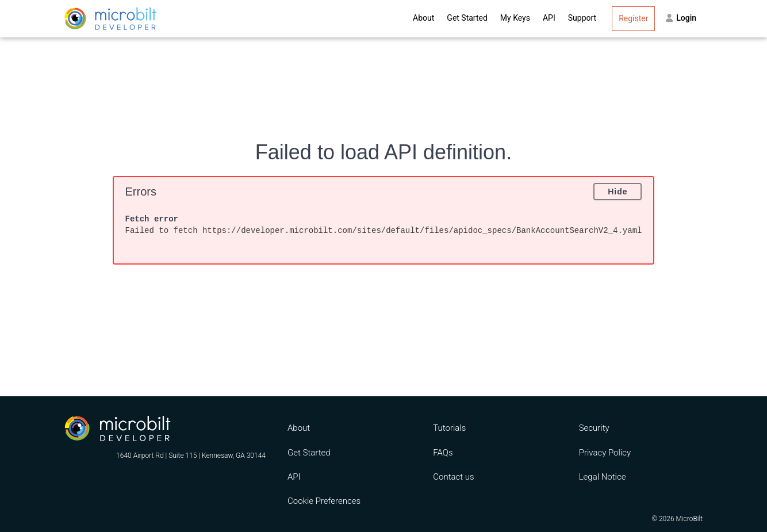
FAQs (443, 453)
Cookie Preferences (324, 501)
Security (594, 428)
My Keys (515, 18)
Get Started (467, 18)
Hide (618, 192)
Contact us (453, 477)
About (423, 18)
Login (681, 18)
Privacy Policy (605, 453)
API (549, 18)
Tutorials (449, 428)
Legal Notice (603, 477)
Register (633, 18)
